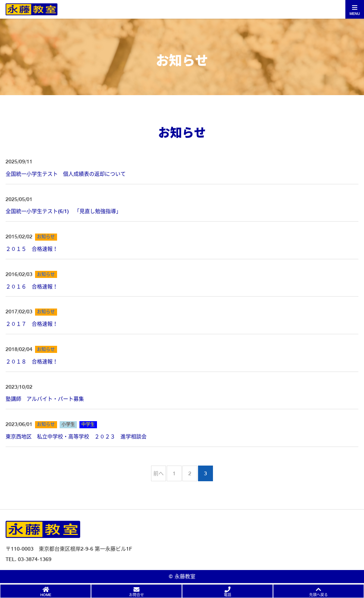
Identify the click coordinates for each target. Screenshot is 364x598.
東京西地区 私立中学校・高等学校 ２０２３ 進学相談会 (76, 436)
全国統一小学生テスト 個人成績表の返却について (66, 174)
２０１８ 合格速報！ (32, 361)
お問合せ (136, 595)
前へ (159, 473)
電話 (228, 595)
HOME (46, 595)
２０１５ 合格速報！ (32, 249)
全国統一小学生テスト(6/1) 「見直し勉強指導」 (63, 211)
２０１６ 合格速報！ (32, 287)
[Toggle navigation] (355, 9)
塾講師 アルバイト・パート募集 (45, 399)
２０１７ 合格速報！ (32, 324)
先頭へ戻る (318, 595)
